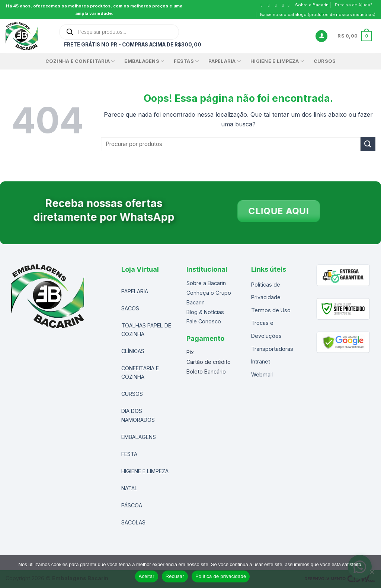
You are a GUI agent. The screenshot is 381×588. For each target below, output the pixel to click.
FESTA (129, 454)
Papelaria (225, 61)
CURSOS (325, 61)
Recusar (175, 576)
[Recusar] (372, 574)
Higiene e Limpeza (277, 61)
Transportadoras (272, 349)
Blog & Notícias (205, 312)
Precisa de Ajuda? (354, 5)
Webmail (262, 374)
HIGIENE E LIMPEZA (145, 471)
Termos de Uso (271, 310)
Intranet (261, 361)
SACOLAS (133, 522)
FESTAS (186, 61)
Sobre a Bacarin (312, 5)
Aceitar (147, 576)
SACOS (130, 308)
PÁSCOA (132, 505)
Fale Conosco (204, 321)
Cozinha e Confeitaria (80, 61)
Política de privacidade (221, 576)
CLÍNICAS (133, 351)
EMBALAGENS (144, 61)
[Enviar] (368, 144)
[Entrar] (321, 36)
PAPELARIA (135, 291)
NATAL (129, 488)
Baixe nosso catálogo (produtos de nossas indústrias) (318, 14)
